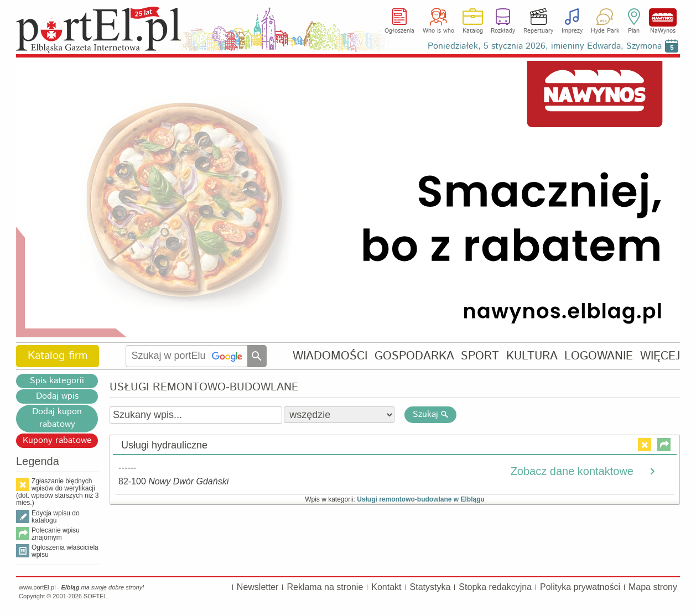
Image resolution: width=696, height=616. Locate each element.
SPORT (480, 356)
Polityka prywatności (580, 587)
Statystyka (430, 587)
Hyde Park (605, 31)
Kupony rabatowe (57, 440)
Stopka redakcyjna (495, 587)
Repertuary (538, 31)
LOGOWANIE (599, 356)
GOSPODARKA (414, 356)
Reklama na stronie (325, 587)
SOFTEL (95, 596)
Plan (634, 31)
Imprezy (572, 31)
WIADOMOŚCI (330, 356)
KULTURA (532, 356)
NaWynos (663, 17)
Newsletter (258, 587)
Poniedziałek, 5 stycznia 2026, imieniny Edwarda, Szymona (545, 46)
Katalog (473, 31)
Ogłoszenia (399, 31)
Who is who (438, 31)
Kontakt (386, 587)
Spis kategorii (57, 381)
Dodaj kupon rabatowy (57, 418)
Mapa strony (653, 587)
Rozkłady (503, 31)
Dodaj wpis (57, 396)
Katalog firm (58, 356)
